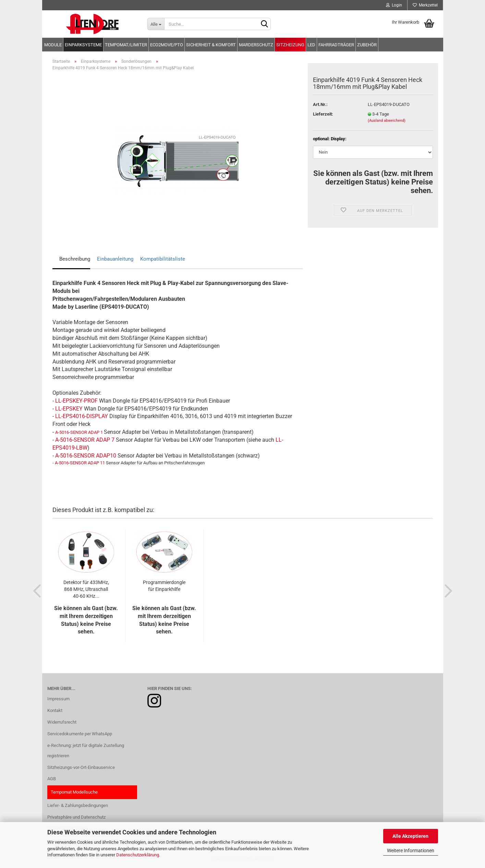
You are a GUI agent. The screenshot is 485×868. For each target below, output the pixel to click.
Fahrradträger (336, 45)
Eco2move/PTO (167, 45)
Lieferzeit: (323, 114)
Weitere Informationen (411, 851)
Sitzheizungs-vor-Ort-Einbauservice (81, 767)
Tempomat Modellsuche (74, 792)
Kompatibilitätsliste (163, 259)
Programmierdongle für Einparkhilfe (164, 586)
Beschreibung (75, 259)
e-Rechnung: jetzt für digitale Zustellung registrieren (86, 751)
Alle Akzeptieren (410, 836)
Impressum (58, 699)
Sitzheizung (290, 45)
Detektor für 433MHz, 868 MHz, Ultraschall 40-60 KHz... (86, 589)
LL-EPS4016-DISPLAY (82, 416)
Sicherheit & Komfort (211, 45)
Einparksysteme (83, 45)
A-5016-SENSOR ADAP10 (86, 456)
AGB (52, 779)
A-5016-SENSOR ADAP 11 (80, 463)
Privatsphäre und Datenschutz (76, 817)
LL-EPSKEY (69, 409)
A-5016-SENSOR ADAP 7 (85, 440)
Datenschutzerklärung (138, 855)
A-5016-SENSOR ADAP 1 (79, 432)
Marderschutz (256, 45)
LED (311, 45)
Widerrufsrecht (62, 722)
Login (394, 5)
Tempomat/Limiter (126, 45)
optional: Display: (330, 139)
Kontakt (55, 710)
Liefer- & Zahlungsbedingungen (78, 805)
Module (53, 45)
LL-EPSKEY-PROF (76, 401)
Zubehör (367, 45)
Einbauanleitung (115, 259)
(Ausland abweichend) (387, 121)
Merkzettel (425, 5)
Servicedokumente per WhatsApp (80, 734)
